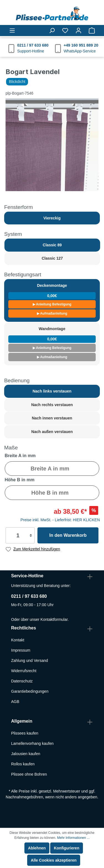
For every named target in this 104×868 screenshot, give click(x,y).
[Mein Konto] (78, 31)
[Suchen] (52, 31)
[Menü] (12, 31)
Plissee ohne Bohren (29, 774)
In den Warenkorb (68, 535)
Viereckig (52, 218)
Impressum (21, 650)
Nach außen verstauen (52, 432)
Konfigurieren (67, 848)
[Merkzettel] (65, 31)
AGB (15, 702)
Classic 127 (52, 258)
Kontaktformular (54, 619)
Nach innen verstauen (52, 418)
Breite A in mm (20, 456)
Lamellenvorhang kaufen (32, 743)
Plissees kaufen (25, 733)
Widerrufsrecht (24, 671)
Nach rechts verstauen (52, 405)
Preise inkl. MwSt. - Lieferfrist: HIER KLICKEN (60, 520)
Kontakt (18, 640)
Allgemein (22, 721)
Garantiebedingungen (30, 691)
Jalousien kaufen (26, 754)
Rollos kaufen (23, 764)
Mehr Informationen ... (73, 838)
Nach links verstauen (52, 391)
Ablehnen (37, 848)
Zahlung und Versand (30, 661)
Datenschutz (22, 681)
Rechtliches (24, 628)
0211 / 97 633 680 (29, 596)
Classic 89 (52, 245)
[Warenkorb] (92, 31)
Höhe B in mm (20, 480)
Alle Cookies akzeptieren (54, 860)
